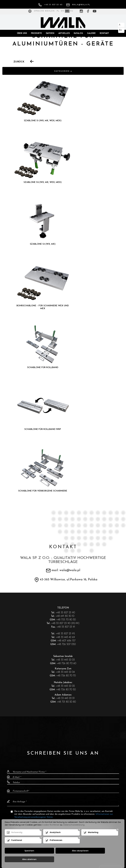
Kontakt (104, 33)
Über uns (22, 33)
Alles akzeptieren (62, 859)
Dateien (50, 33)
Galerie (91, 33)
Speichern (23, 859)
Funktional (17, 848)
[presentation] (63, 647)
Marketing (93, 841)
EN (63, 11)
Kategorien (63, 71)
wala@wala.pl (78, 5)
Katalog (78, 33)
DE (67, 11)
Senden (110, 664)
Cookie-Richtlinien (51, 833)
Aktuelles (64, 33)
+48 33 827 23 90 (50, 5)
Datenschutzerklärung (74, 833)
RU (72, 11)
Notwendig (17, 841)
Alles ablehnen (101, 859)
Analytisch (55, 841)
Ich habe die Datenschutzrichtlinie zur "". (58, 636)
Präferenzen (56, 848)
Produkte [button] (36, 33)
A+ (121, 30)
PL (58, 11)
